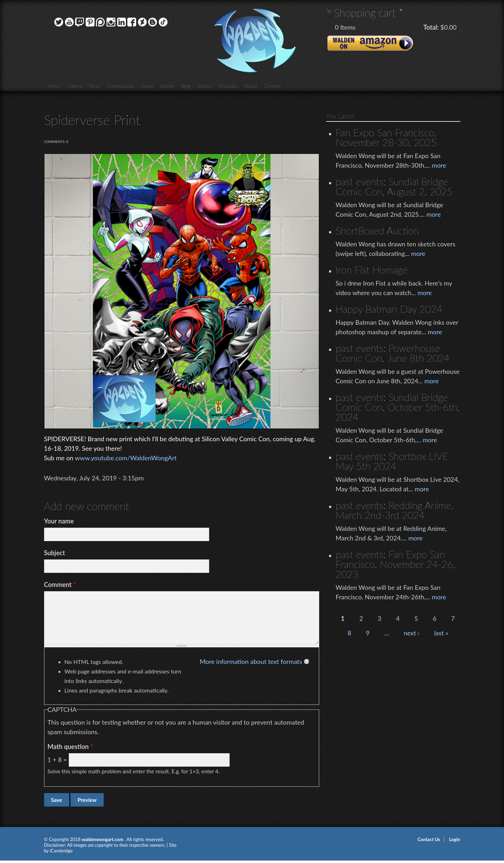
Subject (55, 553)
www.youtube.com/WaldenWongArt (126, 458)
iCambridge (61, 851)
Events (167, 86)
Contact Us (429, 839)
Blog (186, 86)
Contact (272, 86)
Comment (60, 585)
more (439, 165)
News (147, 86)
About (250, 86)
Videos (205, 86)
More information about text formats (251, 661)
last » (441, 633)
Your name (59, 521)
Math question (70, 747)
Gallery (75, 86)
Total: (431, 27)
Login (454, 839)
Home (54, 86)
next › (412, 633)
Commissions (121, 86)
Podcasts (228, 86)
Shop (94, 86)
